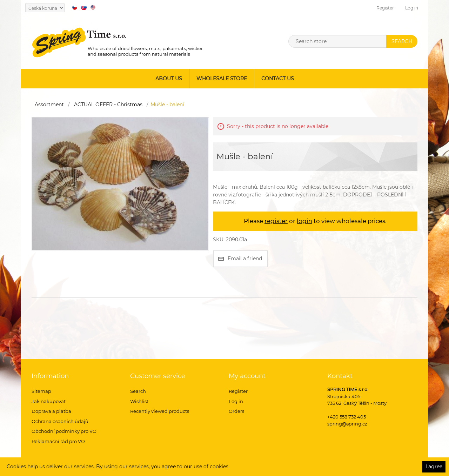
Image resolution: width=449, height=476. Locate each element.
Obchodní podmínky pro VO (64, 431)
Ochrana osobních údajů (60, 421)
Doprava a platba (51, 411)
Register (385, 8)
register (276, 221)
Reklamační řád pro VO (58, 441)
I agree (434, 467)
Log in (412, 8)
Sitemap (41, 391)
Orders (236, 411)
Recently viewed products (160, 411)
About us (169, 79)
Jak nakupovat (49, 401)
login (304, 221)
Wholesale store (222, 79)
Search (138, 391)
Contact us (278, 79)
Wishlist (139, 401)
